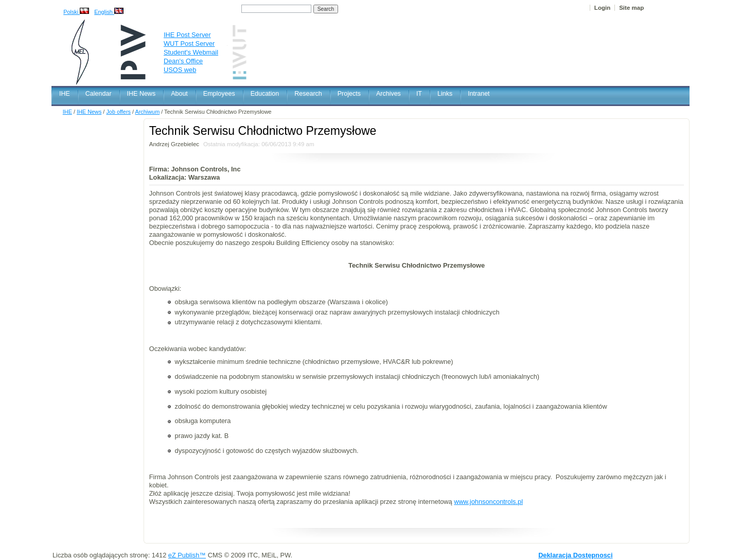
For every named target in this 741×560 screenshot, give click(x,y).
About (179, 94)
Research (308, 94)
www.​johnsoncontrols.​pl (488, 502)
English (109, 12)
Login (602, 8)
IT (419, 94)
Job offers (118, 112)
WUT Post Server (189, 43)
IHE (65, 94)
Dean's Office (183, 61)
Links (445, 94)
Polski (76, 12)
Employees (219, 94)
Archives (389, 94)
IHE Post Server (187, 35)
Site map (631, 8)
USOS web (180, 70)
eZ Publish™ (187, 555)
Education (265, 94)
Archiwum (147, 112)
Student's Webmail (191, 52)
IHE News (142, 94)
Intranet (479, 94)
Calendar (99, 94)
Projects (349, 94)
